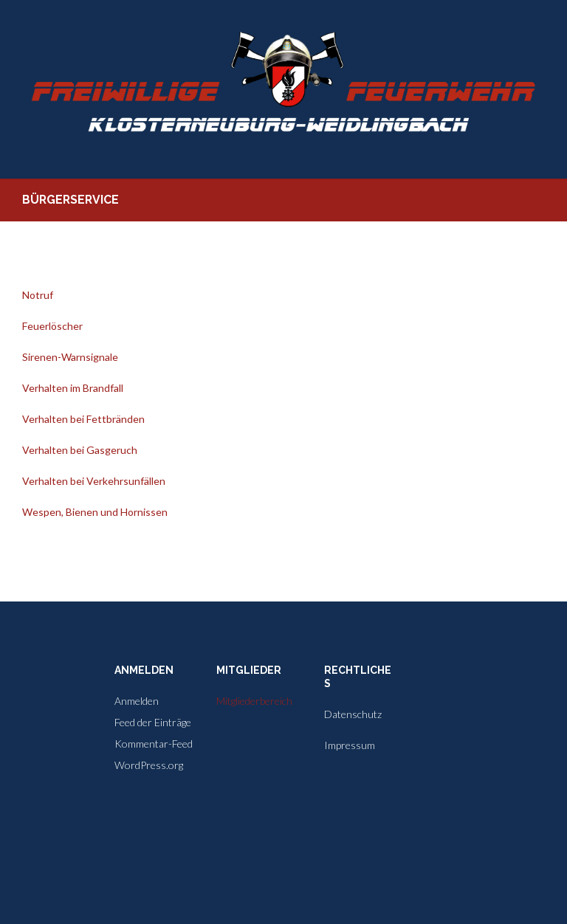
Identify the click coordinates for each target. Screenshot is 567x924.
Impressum (350, 745)
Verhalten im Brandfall (73, 388)
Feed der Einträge (153, 722)
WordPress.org (149, 765)
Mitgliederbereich (254, 701)
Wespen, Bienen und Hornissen (95, 512)
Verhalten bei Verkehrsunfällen (94, 481)
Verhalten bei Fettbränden (83, 419)
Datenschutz (353, 714)
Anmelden (137, 701)
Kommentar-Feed (154, 744)
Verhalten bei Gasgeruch (80, 450)
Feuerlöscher (52, 326)
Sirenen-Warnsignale (70, 357)
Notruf (38, 295)
